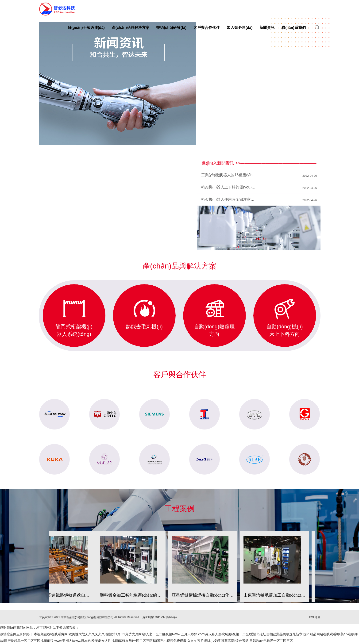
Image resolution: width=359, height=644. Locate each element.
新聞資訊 (267, 28)
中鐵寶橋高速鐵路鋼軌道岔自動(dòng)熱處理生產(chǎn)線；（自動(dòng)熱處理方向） (61, 595)
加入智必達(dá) (240, 28)
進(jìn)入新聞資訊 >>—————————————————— (259, 163)
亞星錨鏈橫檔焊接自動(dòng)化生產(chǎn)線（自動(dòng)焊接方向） (203, 595)
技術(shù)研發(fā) (171, 28)
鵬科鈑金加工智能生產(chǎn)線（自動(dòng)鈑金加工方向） (131, 595)
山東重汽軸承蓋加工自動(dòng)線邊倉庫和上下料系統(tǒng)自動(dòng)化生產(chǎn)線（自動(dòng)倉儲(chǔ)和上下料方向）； (274, 595)
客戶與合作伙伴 (207, 28)
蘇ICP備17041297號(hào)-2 (160, 617)
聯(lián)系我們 (293, 28)
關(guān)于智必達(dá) (86, 28)
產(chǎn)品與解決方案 (131, 28)
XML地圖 (315, 617)
